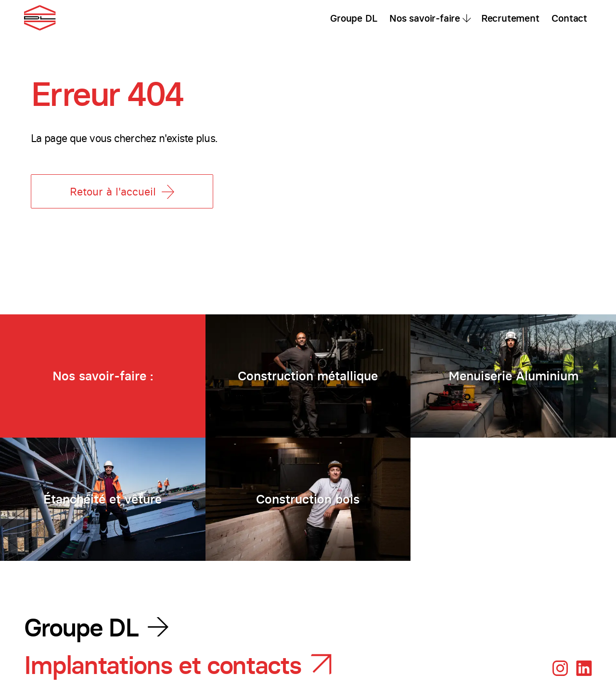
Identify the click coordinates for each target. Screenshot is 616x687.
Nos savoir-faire (425, 18)
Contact (569, 18)
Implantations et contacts (163, 665)
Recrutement (510, 18)
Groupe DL (353, 18)
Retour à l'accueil (122, 192)
